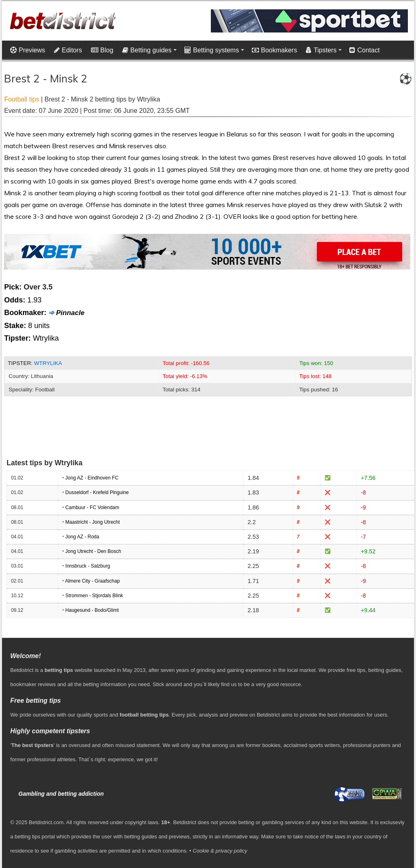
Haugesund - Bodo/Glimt (92, 610)
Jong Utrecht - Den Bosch (93, 551)
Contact (364, 50)
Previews (28, 50)
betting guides (385, 670)
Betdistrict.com (46, 822)
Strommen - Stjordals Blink (94, 596)
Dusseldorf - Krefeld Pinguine (97, 492)
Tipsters (321, 50)
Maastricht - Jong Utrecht (93, 522)
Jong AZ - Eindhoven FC (92, 478)
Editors (68, 50)
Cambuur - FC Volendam (92, 507)
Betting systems (212, 50)
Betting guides (147, 50)
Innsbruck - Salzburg (88, 566)
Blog (102, 50)
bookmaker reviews (33, 684)
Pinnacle (70, 313)
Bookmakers (274, 50)
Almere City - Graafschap (92, 581)
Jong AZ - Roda (82, 537)
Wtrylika (48, 363)
